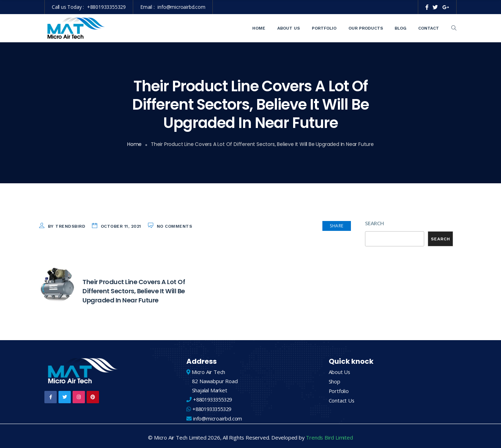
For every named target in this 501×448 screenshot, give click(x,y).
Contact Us (342, 398)
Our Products (366, 28)
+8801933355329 (106, 7)
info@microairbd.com (181, 7)
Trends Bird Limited (329, 435)
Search (375, 223)
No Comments (175, 226)
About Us (289, 28)
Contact (429, 28)
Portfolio (324, 28)
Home (259, 28)
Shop (335, 379)
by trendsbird (67, 226)
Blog (400, 28)
